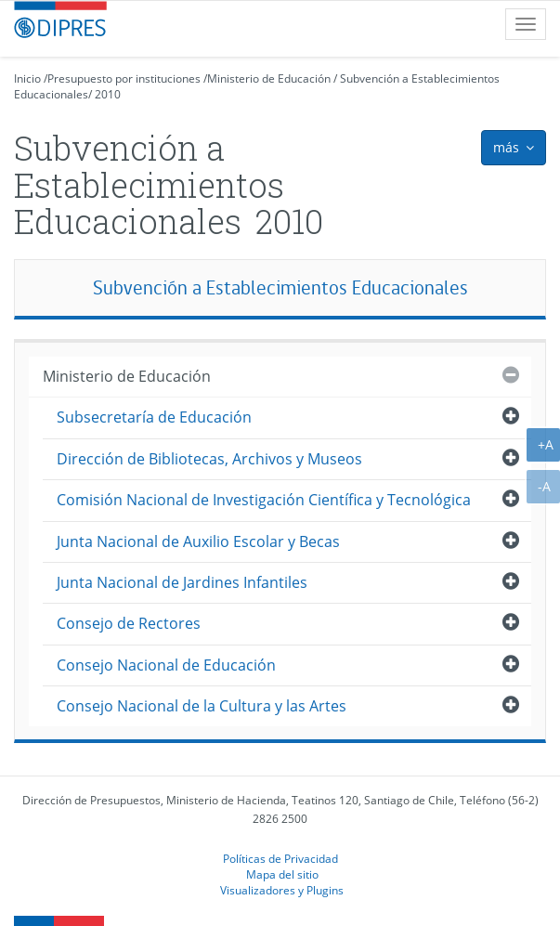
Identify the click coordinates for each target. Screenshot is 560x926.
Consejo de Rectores (129, 623)
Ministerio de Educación (269, 78)
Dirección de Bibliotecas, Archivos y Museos (209, 459)
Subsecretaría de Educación (154, 417)
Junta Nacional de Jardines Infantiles (182, 582)
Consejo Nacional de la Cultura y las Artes (202, 706)
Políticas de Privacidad (280, 858)
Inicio (27, 78)
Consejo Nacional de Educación (166, 665)
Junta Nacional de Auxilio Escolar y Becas (198, 541)
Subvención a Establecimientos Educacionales (280, 287)
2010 (108, 94)
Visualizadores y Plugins (282, 890)
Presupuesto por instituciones (124, 78)
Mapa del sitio (282, 874)
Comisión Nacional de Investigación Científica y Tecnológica (264, 500)
